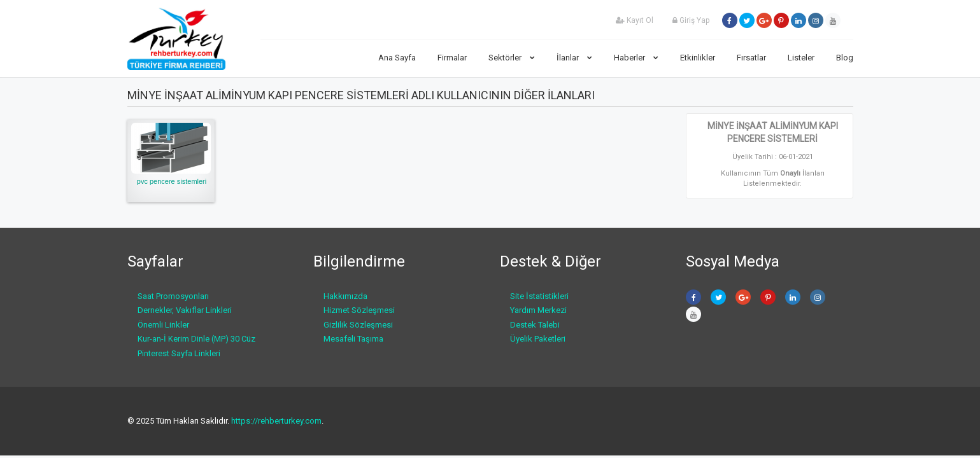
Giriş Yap (691, 20)
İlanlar (574, 58)
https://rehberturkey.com (276, 421)
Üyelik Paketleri (538, 339)
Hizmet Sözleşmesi (359, 310)
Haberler (636, 58)
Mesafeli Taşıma (353, 339)
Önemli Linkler (163, 325)
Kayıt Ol (635, 20)
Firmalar (452, 58)
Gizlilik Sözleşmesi (358, 325)
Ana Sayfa (397, 58)
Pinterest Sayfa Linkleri (179, 353)
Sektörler (512, 58)
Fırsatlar (751, 58)
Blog (845, 58)
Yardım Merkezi (538, 310)
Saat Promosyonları (173, 296)
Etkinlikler (698, 58)
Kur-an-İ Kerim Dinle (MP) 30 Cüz (196, 339)
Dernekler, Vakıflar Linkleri (185, 310)
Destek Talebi (535, 325)
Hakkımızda (345, 296)
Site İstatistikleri (539, 296)
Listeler (801, 58)
